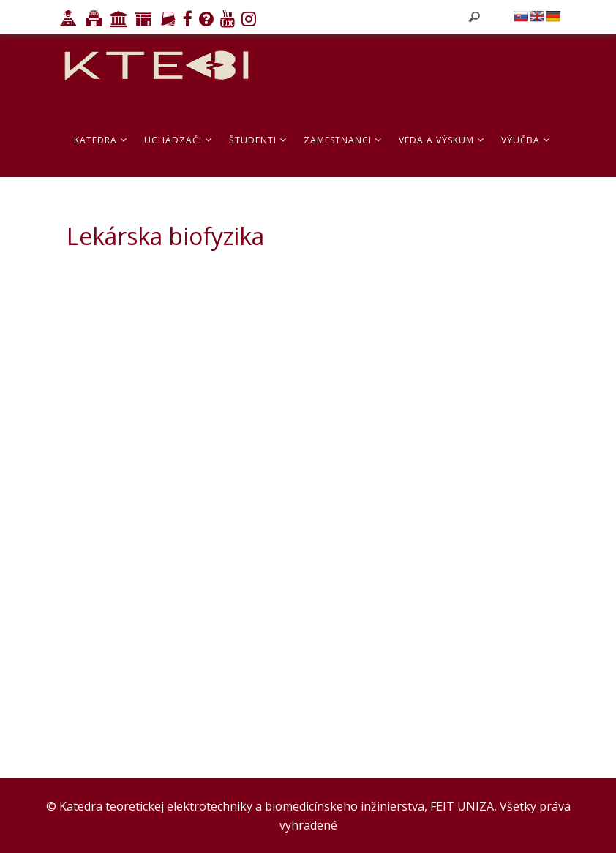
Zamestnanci (343, 140)
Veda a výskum (442, 140)
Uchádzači (178, 140)
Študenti (258, 140)
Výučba (526, 140)
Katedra (101, 140)
